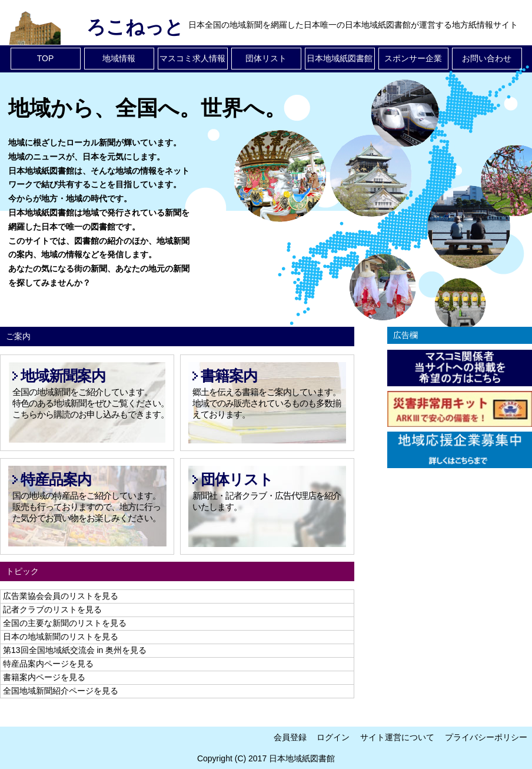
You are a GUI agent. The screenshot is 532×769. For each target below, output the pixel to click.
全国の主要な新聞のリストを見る (65, 623)
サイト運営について (397, 737)
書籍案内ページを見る (44, 677)
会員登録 (290, 737)
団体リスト (266, 58)
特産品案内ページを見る (48, 664)
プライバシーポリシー (486, 737)
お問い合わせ (487, 58)
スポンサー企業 (413, 58)
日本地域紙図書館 (340, 58)
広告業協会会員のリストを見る (61, 596)
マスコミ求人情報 (192, 58)
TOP (46, 58)
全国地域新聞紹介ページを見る (61, 691)
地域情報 (119, 58)
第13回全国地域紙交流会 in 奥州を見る (75, 650)
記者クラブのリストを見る (52, 609)
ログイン (333, 737)
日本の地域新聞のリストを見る (61, 637)
